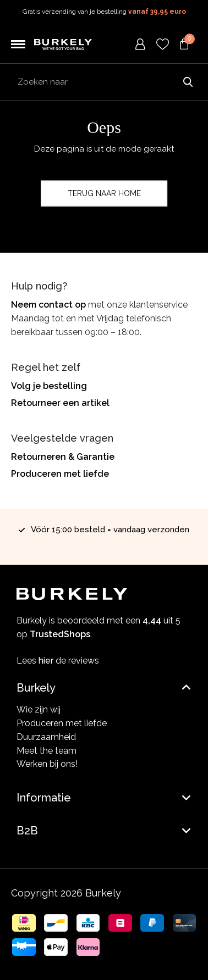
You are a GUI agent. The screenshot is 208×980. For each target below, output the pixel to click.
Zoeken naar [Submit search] (188, 82)
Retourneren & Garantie (63, 457)
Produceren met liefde (60, 474)
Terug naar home (104, 193)
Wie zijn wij (39, 709)
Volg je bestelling (49, 386)
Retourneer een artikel (60, 403)
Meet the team (46, 751)
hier (46, 661)
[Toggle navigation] (18, 44)
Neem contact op (48, 305)
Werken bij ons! (47, 764)
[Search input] (104, 82)
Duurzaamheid (46, 737)
